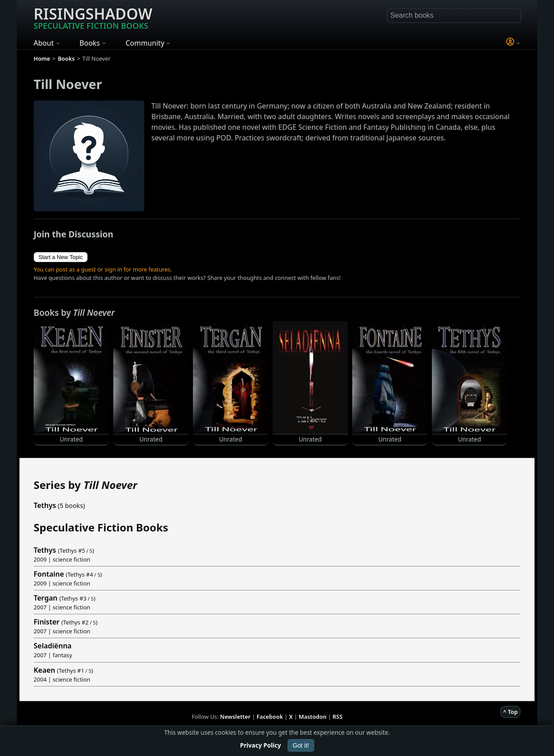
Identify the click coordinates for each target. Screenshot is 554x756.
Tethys (45, 505)
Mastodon (313, 717)
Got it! (301, 745)
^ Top (510, 712)
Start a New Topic (61, 257)
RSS (338, 717)
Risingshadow (93, 17)
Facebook (270, 717)
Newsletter (235, 717)
